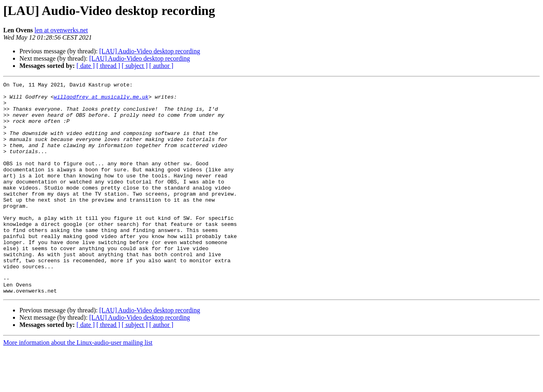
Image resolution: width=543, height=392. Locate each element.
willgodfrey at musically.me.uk (101, 100)
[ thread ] (108, 66)
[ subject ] (135, 66)
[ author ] (161, 66)
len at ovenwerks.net (61, 30)
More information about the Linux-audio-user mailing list (78, 385)
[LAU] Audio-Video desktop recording (150, 51)
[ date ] (86, 66)
